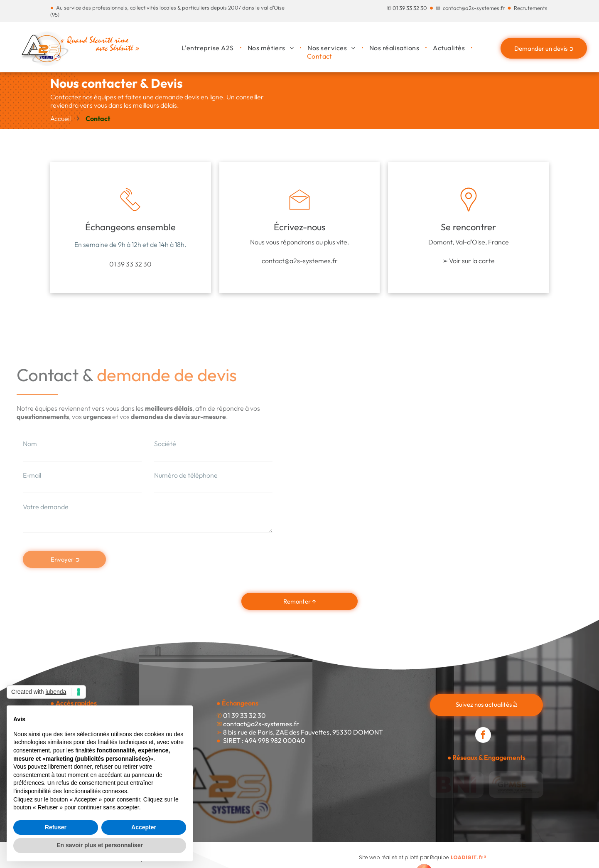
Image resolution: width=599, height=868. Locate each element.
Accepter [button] (144, 827)
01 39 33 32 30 (410, 8)
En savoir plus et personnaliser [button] (100, 845)
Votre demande (46, 507)
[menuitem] (208, 48)
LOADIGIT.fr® (469, 857)
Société (165, 444)
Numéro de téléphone (186, 475)
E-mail (32, 475)
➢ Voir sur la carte (469, 261)
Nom (30, 444)
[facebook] (483, 736)
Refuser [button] (56, 827)
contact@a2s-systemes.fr (474, 8)
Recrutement (529, 8)
